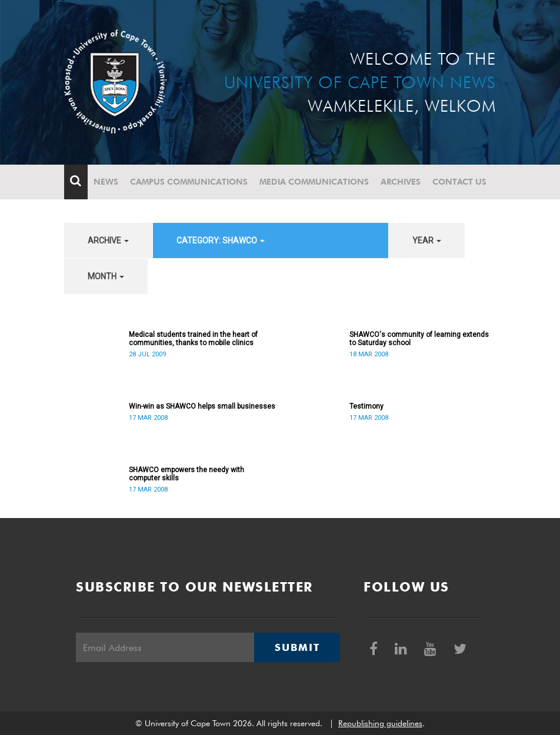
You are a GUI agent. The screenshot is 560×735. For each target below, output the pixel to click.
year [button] (427, 240)
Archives (401, 182)
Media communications (314, 182)
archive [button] (108, 240)
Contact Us (459, 182)
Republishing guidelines (380, 723)
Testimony (366, 406)
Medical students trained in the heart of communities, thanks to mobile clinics (193, 339)
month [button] (106, 276)
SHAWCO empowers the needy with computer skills (186, 474)
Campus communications (189, 182)
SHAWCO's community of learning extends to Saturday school (419, 339)
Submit (297, 647)
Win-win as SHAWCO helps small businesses (202, 406)
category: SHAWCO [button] (221, 240)
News (106, 182)
